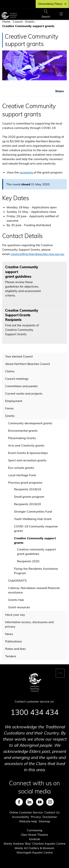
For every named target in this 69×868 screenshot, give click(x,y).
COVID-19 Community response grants (36, 529)
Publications (14, 641)
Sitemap (44, 821)
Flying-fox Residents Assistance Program (36, 571)
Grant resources (19, 607)
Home (6, 22)
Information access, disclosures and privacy (29, 624)
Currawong (35, 830)
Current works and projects (24, 393)
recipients (27, 172)
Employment (14, 401)
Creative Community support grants (35, 540)
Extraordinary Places (52, 4)
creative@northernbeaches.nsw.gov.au (37, 254)
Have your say (15, 615)
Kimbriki (35, 839)
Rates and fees (15, 649)
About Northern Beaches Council (28, 364)
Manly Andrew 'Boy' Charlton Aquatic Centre (35, 844)
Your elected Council (19, 356)
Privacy (36, 817)
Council (18, 22)
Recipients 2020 (28, 561)
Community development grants (30, 423)
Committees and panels (21, 386)
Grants (30, 22)
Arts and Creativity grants (26, 445)
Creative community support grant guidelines (37, 552)
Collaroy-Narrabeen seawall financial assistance (34, 590)
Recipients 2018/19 (28, 489)
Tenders (11, 656)
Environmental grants (23, 431)
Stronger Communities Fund (33, 511)
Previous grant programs (25, 483)
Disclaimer (50, 817)
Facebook (19, 802)
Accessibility (21, 817)
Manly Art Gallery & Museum (34, 848)
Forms (9, 408)
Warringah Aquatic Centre (35, 852)
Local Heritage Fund (22, 475)
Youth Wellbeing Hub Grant (33, 519)
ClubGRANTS (17, 580)
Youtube (40, 802)
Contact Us (52, 812)
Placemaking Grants (22, 438)
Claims (10, 371)
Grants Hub (16, 600)
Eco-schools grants (21, 468)
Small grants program (29, 497)
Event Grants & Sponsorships (28, 453)
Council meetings (17, 379)
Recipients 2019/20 (28, 504)
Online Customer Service (26, 812)
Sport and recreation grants (27, 460)
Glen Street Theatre (34, 835)
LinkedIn (29, 802)
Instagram (50, 802)
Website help (28, 821)
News (9, 634)
